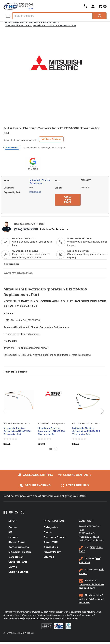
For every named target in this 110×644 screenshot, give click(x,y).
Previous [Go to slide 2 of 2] (4, 411)
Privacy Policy (52, 552)
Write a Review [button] (51, 139)
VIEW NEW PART (68, 200)
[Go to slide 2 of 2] (56, 449)
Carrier (13, 527)
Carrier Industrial (19, 547)
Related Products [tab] (15, 372)
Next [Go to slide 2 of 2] (102, 411)
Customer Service (55, 537)
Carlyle (13, 567)
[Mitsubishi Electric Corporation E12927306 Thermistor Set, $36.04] (53, 400)
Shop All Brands (18, 572)
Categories (51, 527)
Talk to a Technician (54, 229)
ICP (10, 532)
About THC (51, 542)
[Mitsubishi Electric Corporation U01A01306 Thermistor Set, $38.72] (19, 400)
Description (11, 264)
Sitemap (49, 557)
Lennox (13, 537)
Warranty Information (18, 273)
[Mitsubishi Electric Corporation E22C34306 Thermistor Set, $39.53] (88, 400)
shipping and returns (32, 618)
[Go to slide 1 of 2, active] (51, 449)
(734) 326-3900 (26, 229)
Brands (48, 532)
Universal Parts (18, 562)
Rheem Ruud (16, 542)
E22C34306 (28, 306)
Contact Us (51, 547)
